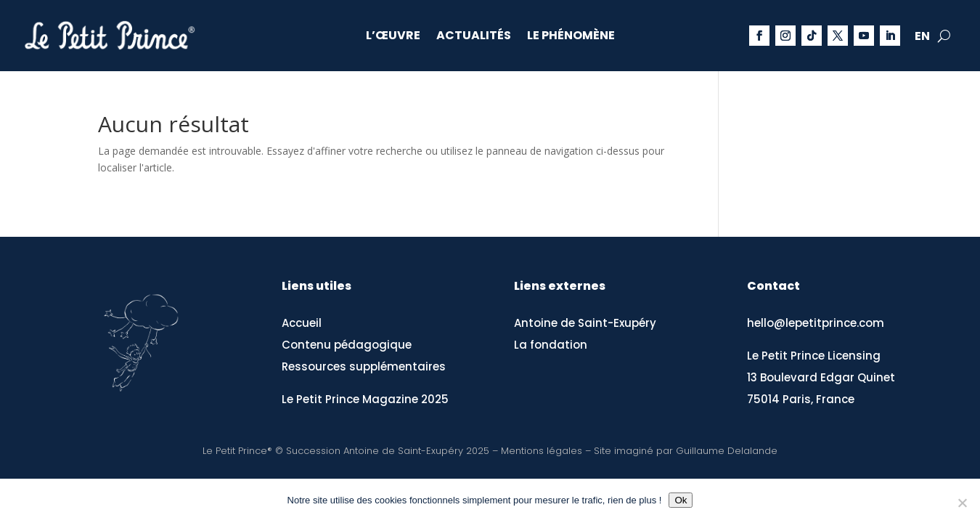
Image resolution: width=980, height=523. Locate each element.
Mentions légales (542, 451)
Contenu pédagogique (347, 345)
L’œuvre (393, 37)
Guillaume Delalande (727, 451)
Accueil (302, 323)
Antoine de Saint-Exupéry (585, 323)
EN (922, 38)
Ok (681, 500)
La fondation (551, 345)
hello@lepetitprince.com (816, 323)
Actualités (474, 37)
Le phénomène (571, 37)
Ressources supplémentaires (364, 366)
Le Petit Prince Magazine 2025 (365, 399)
